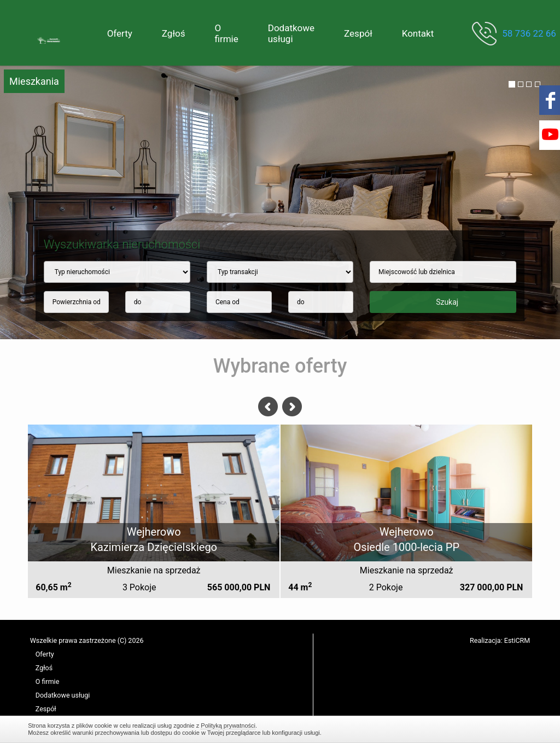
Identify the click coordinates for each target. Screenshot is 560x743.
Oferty (120, 33)
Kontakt (418, 33)
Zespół (358, 33)
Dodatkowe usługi (291, 33)
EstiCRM (517, 640)
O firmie (226, 33)
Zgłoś (174, 33)
